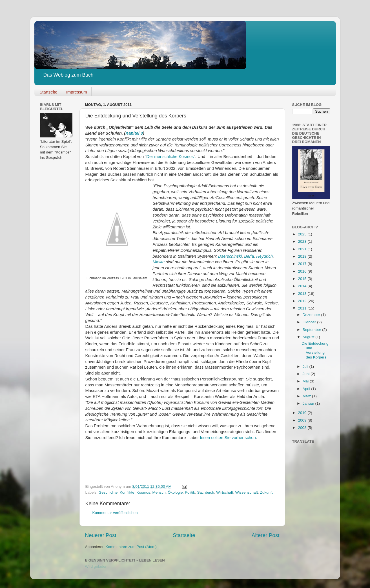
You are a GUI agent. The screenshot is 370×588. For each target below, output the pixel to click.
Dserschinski (230, 256)
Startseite (48, 92)
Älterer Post (266, 535)
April (307, 389)
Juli (306, 367)
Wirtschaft (225, 492)
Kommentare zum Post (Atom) (131, 547)
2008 (303, 428)
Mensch (159, 492)
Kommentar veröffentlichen (115, 513)
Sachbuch (206, 492)
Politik (190, 492)
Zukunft (266, 492)
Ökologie (175, 492)
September (313, 330)
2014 (303, 286)
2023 (303, 241)
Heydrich (264, 256)
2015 (303, 279)
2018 (303, 256)
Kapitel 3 (134, 133)
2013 (303, 294)
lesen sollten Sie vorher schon (228, 438)
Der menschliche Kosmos (170, 157)
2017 (303, 264)
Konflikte (127, 492)
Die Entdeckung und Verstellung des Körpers (315, 350)
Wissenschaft (247, 492)
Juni (307, 374)
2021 (303, 249)
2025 (303, 234)
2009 (303, 420)
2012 (303, 301)
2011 (303, 308)
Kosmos (143, 492)
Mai (306, 381)
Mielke (159, 262)
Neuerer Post (101, 535)
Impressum (77, 92)
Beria (249, 256)
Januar (309, 403)
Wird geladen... (98, 566)
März (307, 396)
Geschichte (108, 492)
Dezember (312, 315)
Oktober (310, 322)
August (309, 337)
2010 (303, 413)
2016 (303, 271)
